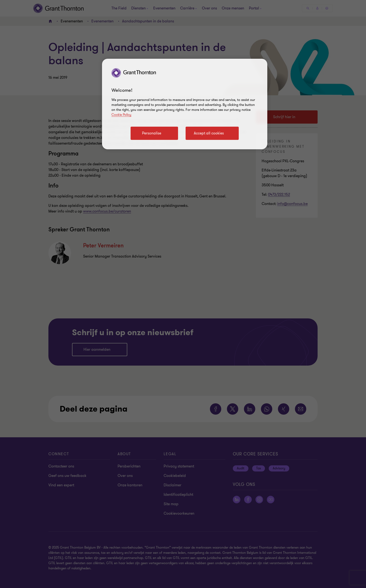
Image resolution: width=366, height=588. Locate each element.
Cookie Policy (121, 115)
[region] (185, 104)
